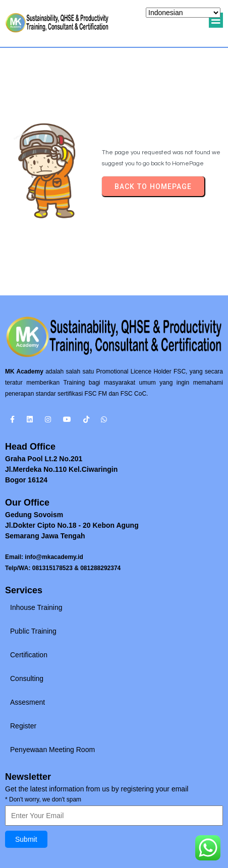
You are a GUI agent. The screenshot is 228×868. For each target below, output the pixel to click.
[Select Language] (183, 13)
